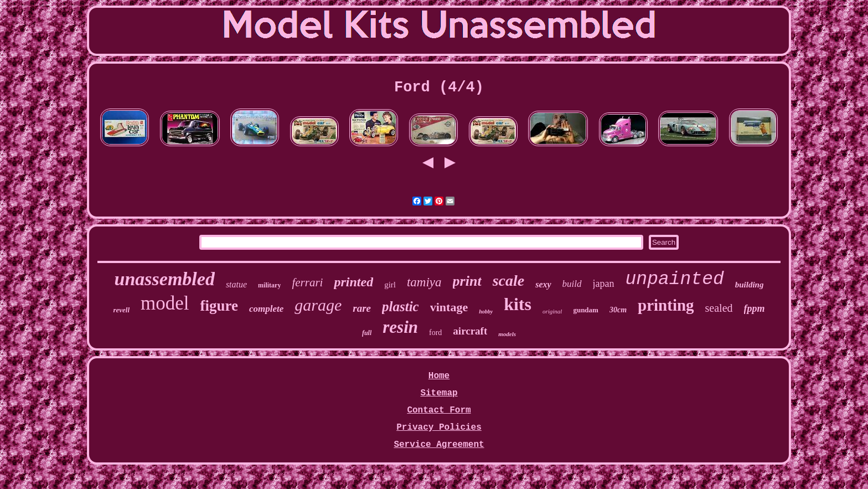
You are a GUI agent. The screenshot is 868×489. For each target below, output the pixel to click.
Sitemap (439, 393)
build (572, 284)
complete (266, 309)
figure (219, 306)
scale (509, 280)
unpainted (675, 279)
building (750, 285)
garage (318, 305)
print (467, 281)
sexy (543, 284)
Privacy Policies (439, 428)
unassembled (165, 279)
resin (400, 327)
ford (435, 333)
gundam (586, 310)
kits (518, 304)
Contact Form (439, 410)
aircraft (470, 331)
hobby (486, 312)
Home (439, 376)
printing (666, 305)
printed (353, 282)
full (367, 333)
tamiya (424, 282)
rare (362, 308)
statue (236, 284)
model (165, 303)
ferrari (307, 282)
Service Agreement (439, 445)
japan (604, 284)
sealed (719, 308)
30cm (618, 310)
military (269, 285)
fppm (755, 308)
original (552, 311)
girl (390, 285)
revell (121, 310)
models (507, 334)
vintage (449, 307)
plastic (401, 307)
